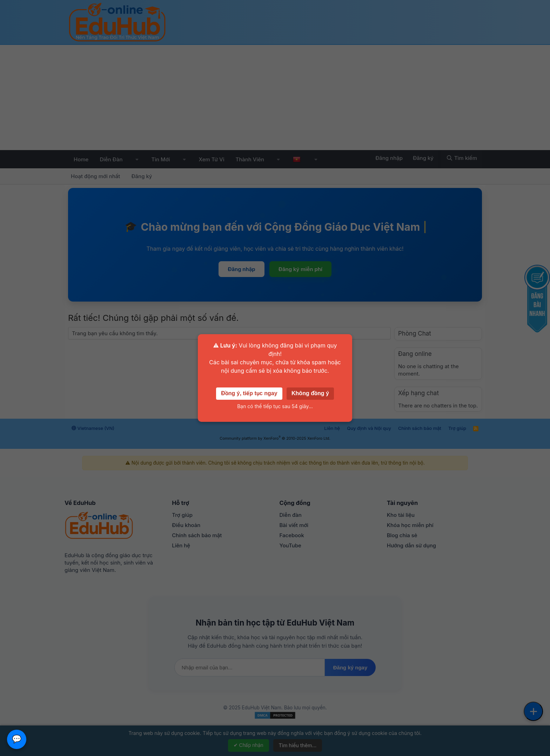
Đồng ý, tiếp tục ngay (249, 393)
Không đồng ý (310, 393)
